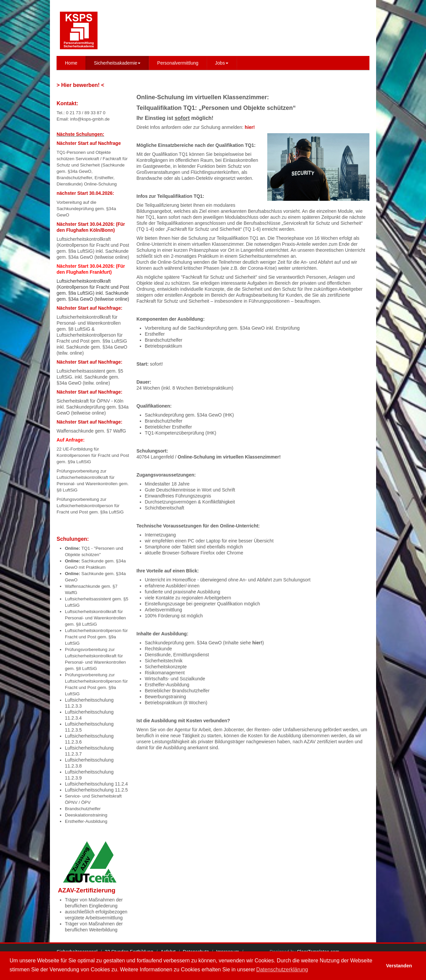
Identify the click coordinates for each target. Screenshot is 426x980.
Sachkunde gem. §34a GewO (97, 347)
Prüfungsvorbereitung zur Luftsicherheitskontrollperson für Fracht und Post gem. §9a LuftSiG (90, 506)
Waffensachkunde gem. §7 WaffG (91, 431)
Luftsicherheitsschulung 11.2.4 (96, 784)
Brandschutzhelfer (83, 809)
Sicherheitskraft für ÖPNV (83, 401)
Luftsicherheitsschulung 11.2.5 (96, 790)
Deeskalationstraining (86, 815)
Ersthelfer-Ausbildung (86, 821)
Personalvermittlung (178, 63)
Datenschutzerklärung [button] (282, 970)
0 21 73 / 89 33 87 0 (86, 113)
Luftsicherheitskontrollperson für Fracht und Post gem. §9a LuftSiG (96, 637)
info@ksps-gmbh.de (90, 119)
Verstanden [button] (399, 966)
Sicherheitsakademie (117, 63)
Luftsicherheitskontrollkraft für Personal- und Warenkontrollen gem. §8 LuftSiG (89, 323)
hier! (257, 643)
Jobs (222, 63)
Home (71, 63)
